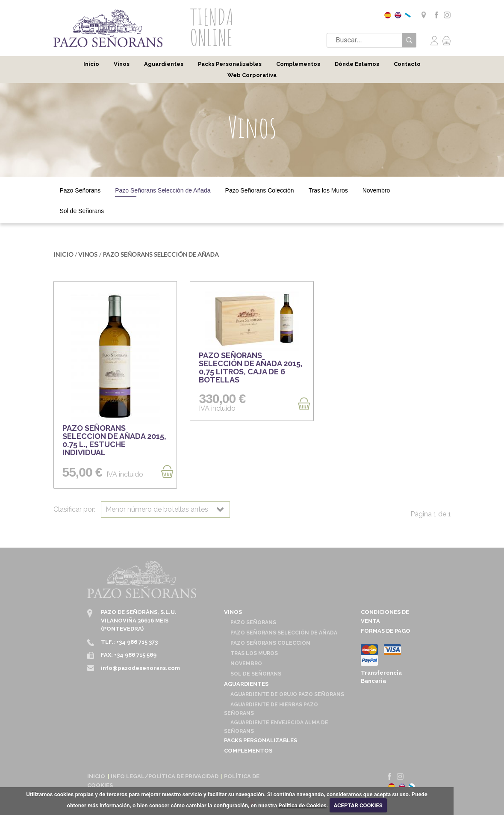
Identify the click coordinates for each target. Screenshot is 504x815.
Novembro (376, 190)
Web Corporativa (252, 75)
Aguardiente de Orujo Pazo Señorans (287, 694)
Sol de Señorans (82, 211)
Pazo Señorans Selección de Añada (163, 190)
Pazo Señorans (80, 190)
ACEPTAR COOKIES (358, 805)
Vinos (122, 64)
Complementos (298, 64)
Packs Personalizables (230, 64)
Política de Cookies (302, 805)
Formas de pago (386, 631)
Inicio (91, 64)
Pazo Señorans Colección (260, 190)
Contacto (407, 64)
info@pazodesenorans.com (140, 668)
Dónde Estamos (357, 64)
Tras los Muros (328, 190)
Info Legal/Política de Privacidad (165, 776)
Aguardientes (164, 64)
